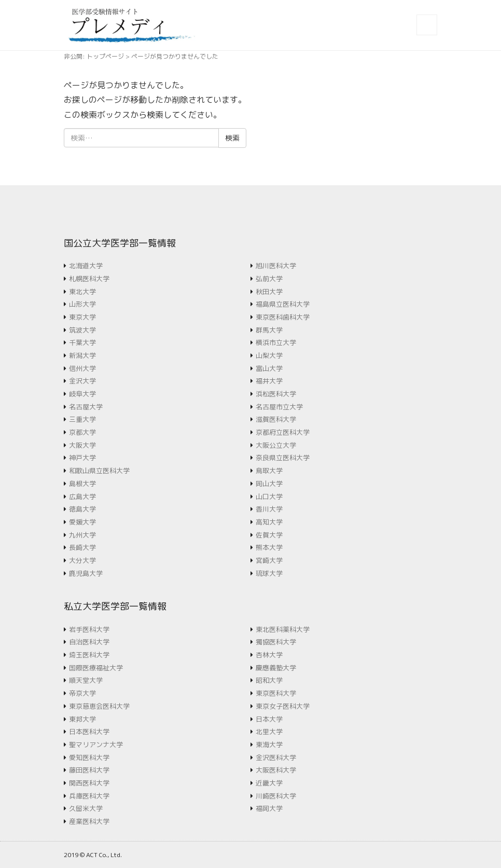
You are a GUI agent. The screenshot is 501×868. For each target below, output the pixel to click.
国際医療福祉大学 (96, 668)
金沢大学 (82, 381)
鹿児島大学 (86, 573)
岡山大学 (269, 484)
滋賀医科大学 (276, 419)
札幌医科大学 (89, 279)
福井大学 (269, 381)
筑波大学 (82, 330)
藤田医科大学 (89, 770)
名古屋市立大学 (279, 407)
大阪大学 (82, 445)
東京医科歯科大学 (283, 317)
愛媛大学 (82, 522)
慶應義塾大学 (276, 668)
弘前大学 (269, 279)
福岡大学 (269, 808)
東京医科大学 (276, 693)
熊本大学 (269, 547)
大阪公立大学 (276, 445)
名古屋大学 (86, 407)
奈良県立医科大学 (283, 458)
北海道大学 (86, 266)
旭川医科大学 (276, 266)
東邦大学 (82, 719)
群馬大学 (269, 330)
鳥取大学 (269, 471)
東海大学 (269, 745)
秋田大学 (269, 292)
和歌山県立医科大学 (99, 471)
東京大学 (82, 317)
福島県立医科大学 (283, 304)
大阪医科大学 (276, 770)
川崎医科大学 (276, 796)
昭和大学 (269, 680)
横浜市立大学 (276, 342)
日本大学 (269, 719)
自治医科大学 (89, 642)
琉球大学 (269, 573)
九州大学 (82, 535)
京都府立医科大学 (283, 432)
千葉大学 (82, 342)
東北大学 (82, 292)
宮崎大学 (269, 560)
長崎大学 (82, 547)
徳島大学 (82, 509)
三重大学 (82, 419)
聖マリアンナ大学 (96, 745)
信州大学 (82, 368)
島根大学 (82, 484)
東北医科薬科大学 (283, 629)
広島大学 (82, 497)
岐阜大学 (82, 394)
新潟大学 (82, 355)
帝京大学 (82, 693)
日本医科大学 (89, 732)
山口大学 (269, 497)
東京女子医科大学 (283, 706)
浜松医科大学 (276, 394)
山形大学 (82, 304)
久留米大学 (86, 808)
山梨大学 (269, 355)
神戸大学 (82, 458)
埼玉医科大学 (89, 655)
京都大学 (82, 432)
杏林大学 (269, 655)
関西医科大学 (89, 783)
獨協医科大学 (276, 642)
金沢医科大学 (276, 757)
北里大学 (269, 732)
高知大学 (269, 522)
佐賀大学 (269, 535)
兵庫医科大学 (89, 796)
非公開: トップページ (94, 56)
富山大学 (269, 368)
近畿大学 (269, 783)
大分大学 (82, 560)
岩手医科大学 (89, 629)
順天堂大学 (86, 680)
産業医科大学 (89, 821)
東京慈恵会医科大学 (99, 706)
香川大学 (269, 509)
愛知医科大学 (89, 757)
